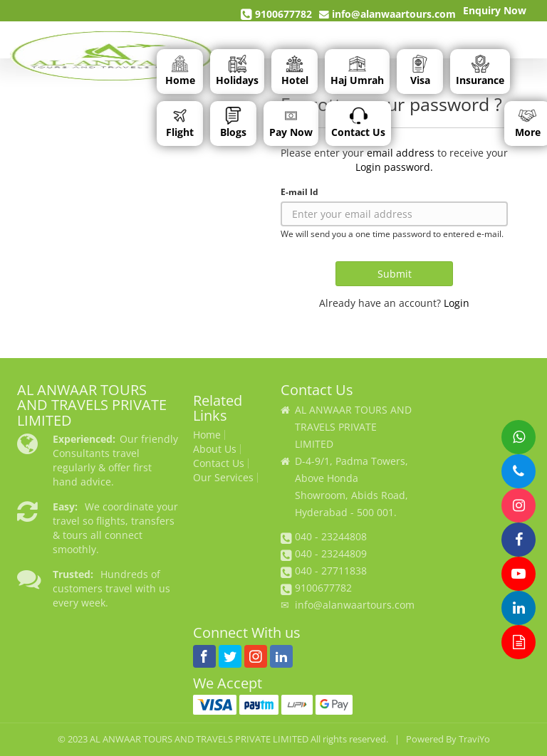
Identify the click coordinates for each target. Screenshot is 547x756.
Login (457, 303)
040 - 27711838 (331, 571)
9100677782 (276, 14)
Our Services (223, 478)
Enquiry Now (495, 10)
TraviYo (474, 739)
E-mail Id (299, 191)
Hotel (295, 71)
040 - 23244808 (331, 536)
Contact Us (358, 123)
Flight (180, 123)
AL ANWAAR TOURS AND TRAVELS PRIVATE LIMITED (199, 739)
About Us (215, 449)
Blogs (233, 123)
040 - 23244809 (331, 553)
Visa (420, 71)
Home (180, 71)
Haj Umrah (357, 71)
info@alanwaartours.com (387, 14)
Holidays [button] (237, 71)
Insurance (480, 71)
